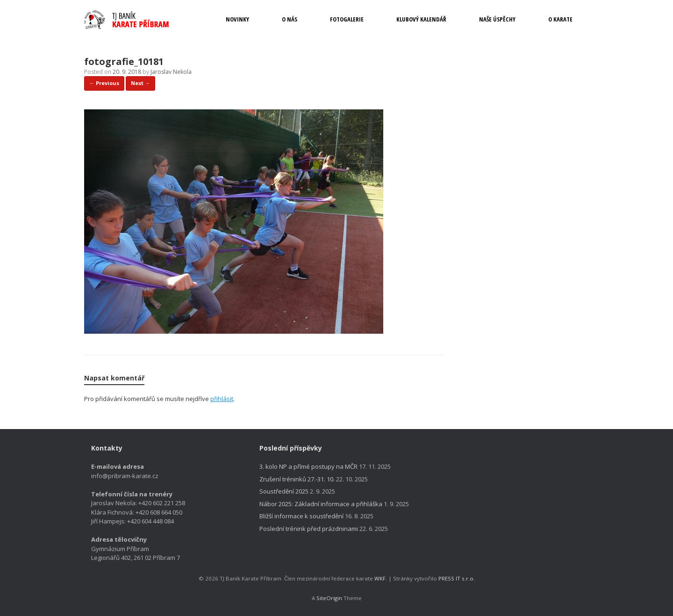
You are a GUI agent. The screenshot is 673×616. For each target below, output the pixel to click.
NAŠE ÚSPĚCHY (497, 19)
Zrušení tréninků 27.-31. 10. (297, 479)
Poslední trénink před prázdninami (309, 529)
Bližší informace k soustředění (301, 516)
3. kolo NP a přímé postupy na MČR (308, 466)
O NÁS (290, 19)
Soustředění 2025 (284, 491)
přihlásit (222, 399)
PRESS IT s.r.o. (457, 578)
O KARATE (560, 19)
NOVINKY (237, 19)
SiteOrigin (329, 598)
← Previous (104, 83)
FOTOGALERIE (347, 19)
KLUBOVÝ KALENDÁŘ (421, 19)
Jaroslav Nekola (171, 72)
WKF (380, 578)
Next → (140, 83)
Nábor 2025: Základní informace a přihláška (321, 504)
